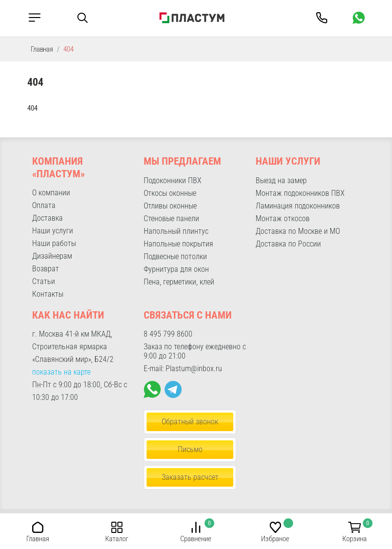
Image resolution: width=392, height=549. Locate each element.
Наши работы (54, 243)
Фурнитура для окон (176, 269)
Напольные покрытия (178, 244)
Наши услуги (53, 231)
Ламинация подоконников (298, 206)
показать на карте (61, 372)
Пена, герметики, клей (179, 282)
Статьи (44, 281)
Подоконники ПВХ (173, 180)
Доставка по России (288, 244)
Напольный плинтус (176, 231)
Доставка (47, 218)
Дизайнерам (52, 256)
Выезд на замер (281, 180)
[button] (38, 527)
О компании (51, 193)
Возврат (46, 269)
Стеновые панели (171, 218)
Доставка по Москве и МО (298, 231)
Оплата (44, 205)
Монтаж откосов (283, 218)
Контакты (48, 294)
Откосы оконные (170, 193)
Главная (42, 49)
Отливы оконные (170, 206)
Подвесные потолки (175, 256)
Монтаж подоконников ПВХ (300, 193)
